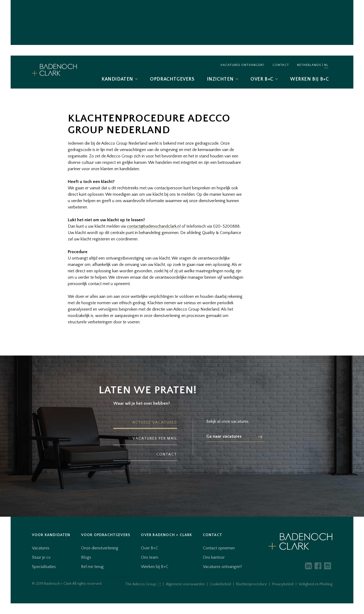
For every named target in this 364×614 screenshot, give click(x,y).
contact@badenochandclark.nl (154, 226)
